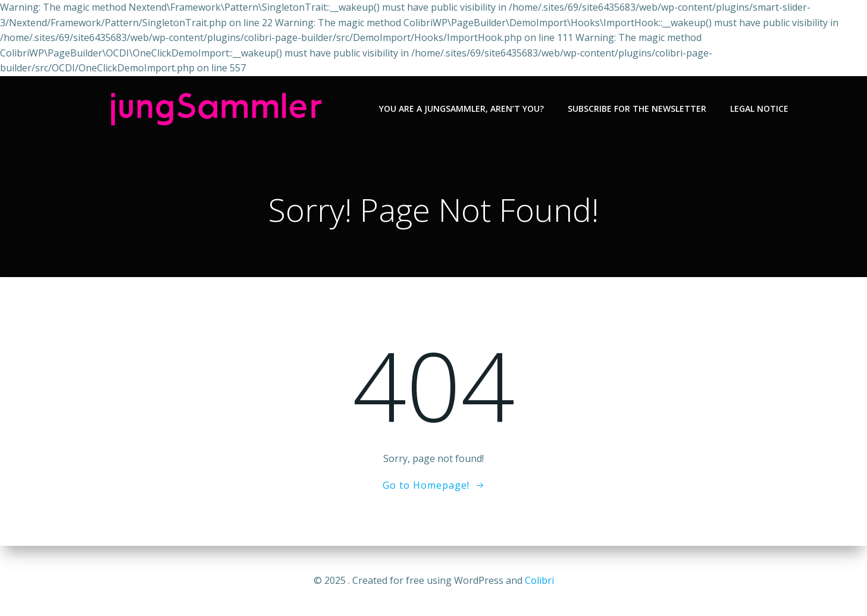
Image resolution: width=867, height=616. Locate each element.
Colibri (539, 580)
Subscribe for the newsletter (637, 109)
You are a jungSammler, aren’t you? (461, 109)
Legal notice (759, 109)
